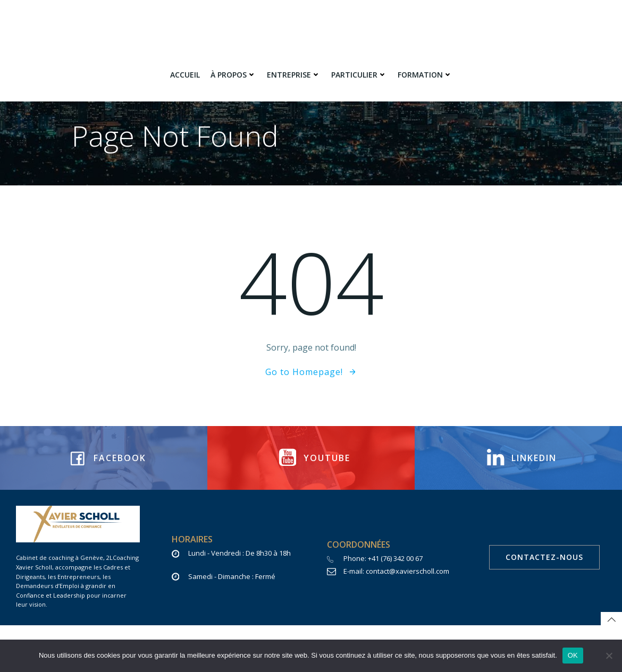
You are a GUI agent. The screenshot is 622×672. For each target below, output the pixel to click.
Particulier (359, 75)
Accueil (185, 75)
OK (573, 655)
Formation (425, 75)
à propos (233, 75)
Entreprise (294, 75)
